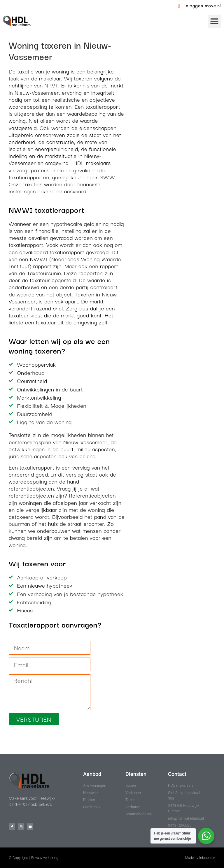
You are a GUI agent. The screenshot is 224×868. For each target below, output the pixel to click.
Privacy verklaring (45, 858)
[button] (215, 21)
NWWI (108, 177)
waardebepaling (28, 106)
